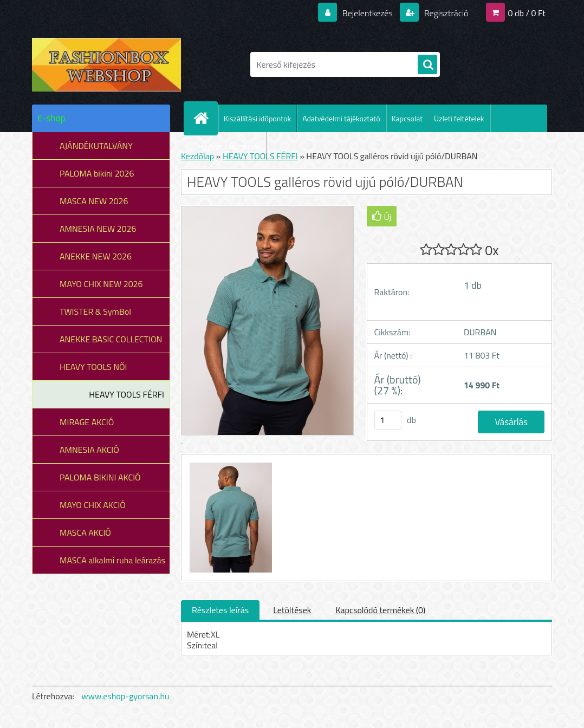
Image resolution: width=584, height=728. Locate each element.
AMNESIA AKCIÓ (89, 450)
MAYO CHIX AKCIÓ (93, 505)
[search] (427, 65)
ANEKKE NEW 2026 (96, 256)
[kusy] (388, 420)
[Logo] (106, 64)
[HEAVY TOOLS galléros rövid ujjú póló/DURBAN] (229, 464)
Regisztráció (445, 13)
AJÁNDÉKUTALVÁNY (96, 146)
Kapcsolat (407, 118)
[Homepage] (205, 118)
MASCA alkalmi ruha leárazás (112, 560)
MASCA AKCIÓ (85, 532)
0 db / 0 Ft (527, 13)
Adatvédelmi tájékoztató (341, 118)
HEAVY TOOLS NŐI (93, 367)
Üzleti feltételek (459, 118)
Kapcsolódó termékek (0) (380, 610)
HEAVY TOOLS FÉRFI (126, 394)
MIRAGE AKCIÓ (87, 422)
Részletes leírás (220, 610)
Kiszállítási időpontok (257, 118)
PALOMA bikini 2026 (97, 173)
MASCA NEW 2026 (94, 201)
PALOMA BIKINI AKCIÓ (100, 477)
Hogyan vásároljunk (229, 146)
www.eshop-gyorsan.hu (126, 696)
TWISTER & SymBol (95, 311)
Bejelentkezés (367, 13)
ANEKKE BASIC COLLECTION (111, 339)
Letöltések (292, 610)
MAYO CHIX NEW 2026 (101, 284)
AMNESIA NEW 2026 (98, 229)
